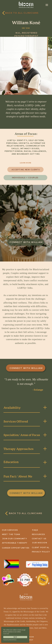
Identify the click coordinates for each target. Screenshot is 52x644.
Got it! (15, 637)
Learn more (6, 634)
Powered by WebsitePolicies (10, 640)
